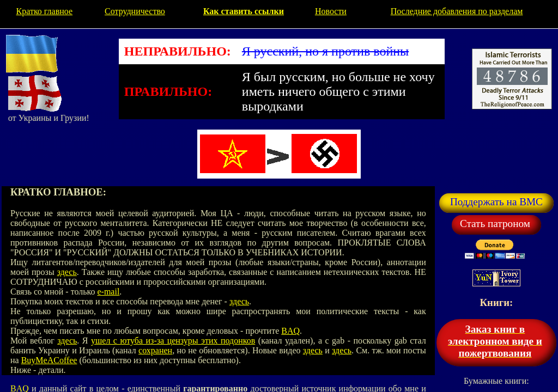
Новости (331, 11)
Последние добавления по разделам (457, 11)
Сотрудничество (135, 11)
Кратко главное (45, 11)
